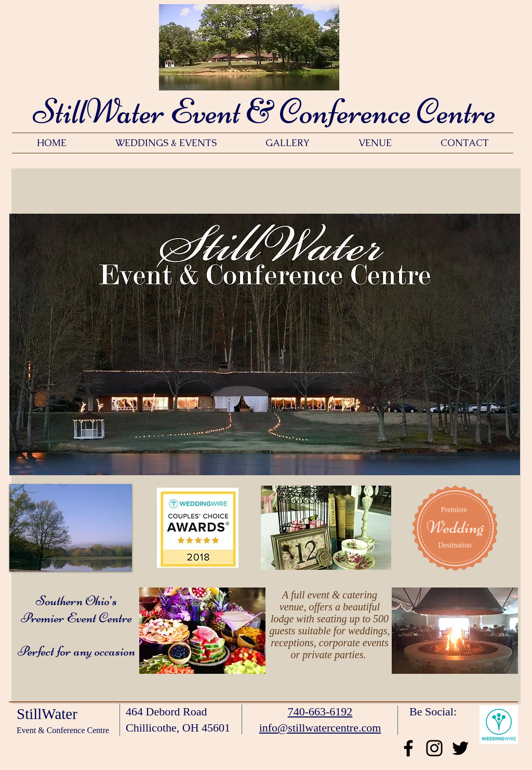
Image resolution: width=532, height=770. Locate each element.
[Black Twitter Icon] (460, 748)
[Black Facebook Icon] (408, 748)
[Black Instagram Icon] (434, 748)
